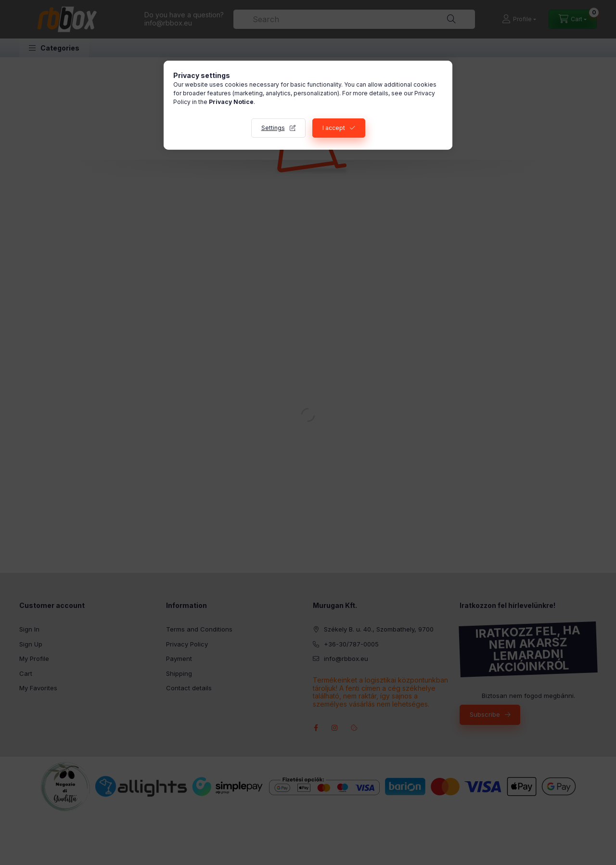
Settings (273, 128)
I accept (334, 128)
